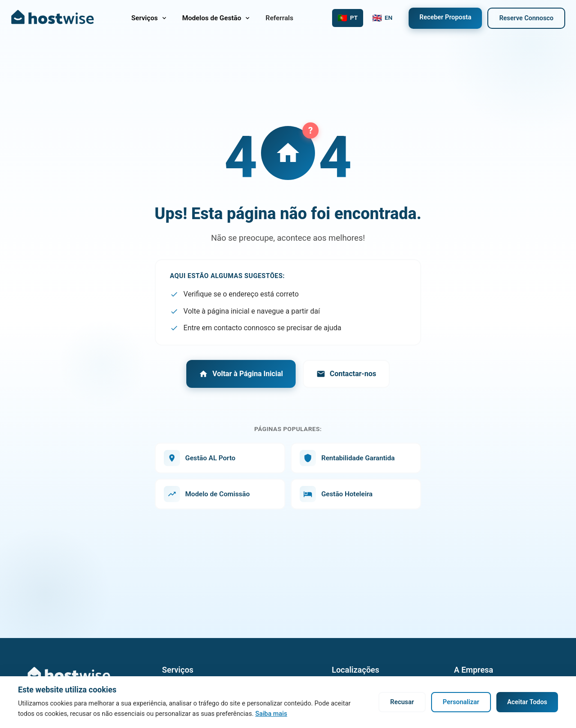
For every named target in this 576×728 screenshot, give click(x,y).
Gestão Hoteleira (336, 494)
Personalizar (461, 702)
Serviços (150, 18)
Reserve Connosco (526, 18)
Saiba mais (271, 714)
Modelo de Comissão (207, 494)
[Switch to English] (382, 18)
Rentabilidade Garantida (347, 458)
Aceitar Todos (527, 702)
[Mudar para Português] (348, 18)
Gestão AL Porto (200, 458)
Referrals (279, 18)
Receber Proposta (445, 17)
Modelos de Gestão (217, 18)
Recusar (402, 702)
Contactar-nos (346, 374)
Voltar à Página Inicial (241, 374)
